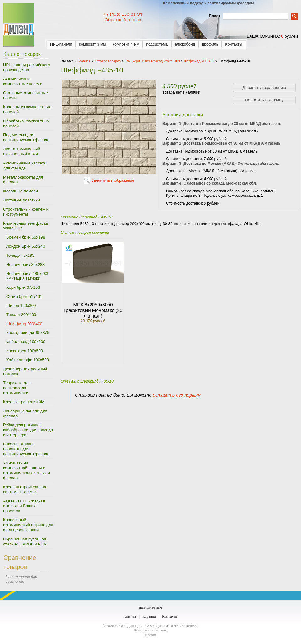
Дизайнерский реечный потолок (25, 371)
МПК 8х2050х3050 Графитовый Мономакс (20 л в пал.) (93, 310)
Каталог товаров (108, 61)
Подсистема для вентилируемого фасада (26, 137)
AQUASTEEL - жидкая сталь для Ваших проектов (24, 506)
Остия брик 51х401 (24, 296)
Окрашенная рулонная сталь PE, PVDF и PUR (25, 542)
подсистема (157, 44)
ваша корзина (263, 36)
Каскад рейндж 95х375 (28, 333)
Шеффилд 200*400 (24, 324)
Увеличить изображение (113, 180)
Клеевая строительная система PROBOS (25, 489)
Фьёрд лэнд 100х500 (26, 342)
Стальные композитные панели (26, 95)
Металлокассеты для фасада (23, 180)
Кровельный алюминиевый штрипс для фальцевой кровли (28, 525)
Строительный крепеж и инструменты (26, 212)
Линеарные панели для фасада (25, 413)
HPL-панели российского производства (26, 67)
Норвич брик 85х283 (25, 264)
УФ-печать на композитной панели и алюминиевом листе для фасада (26, 471)
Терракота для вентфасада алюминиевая (17, 388)
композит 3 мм (92, 44)
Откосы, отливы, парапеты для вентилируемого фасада (26, 449)
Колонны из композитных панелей (27, 109)
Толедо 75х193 (20, 255)
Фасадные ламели (21, 191)
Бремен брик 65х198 (26, 237)
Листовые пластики (21, 200)
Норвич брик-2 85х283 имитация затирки (27, 276)
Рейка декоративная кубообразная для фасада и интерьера (28, 430)
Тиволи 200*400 (21, 315)
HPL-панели (61, 44)
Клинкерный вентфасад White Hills (26, 226)
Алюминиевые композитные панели (23, 81)
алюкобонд (185, 44)
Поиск (214, 16)
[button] (264, 88)
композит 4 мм (126, 44)
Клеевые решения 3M (24, 402)
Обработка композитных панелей (26, 123)
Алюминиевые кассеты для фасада (25, 166)
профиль (210, 44)
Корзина (149, 616)
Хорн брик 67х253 (23, 287)
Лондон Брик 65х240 (26, 246)
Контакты (234, 44)
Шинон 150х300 (21, 306)
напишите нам (150, 607)
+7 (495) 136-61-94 (123, 14)
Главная (129, 616)
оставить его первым (177, 395)
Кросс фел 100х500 (25, 351)
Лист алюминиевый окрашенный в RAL (22, 151)
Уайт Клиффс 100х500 (28, 360)
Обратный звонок (123, 20)
